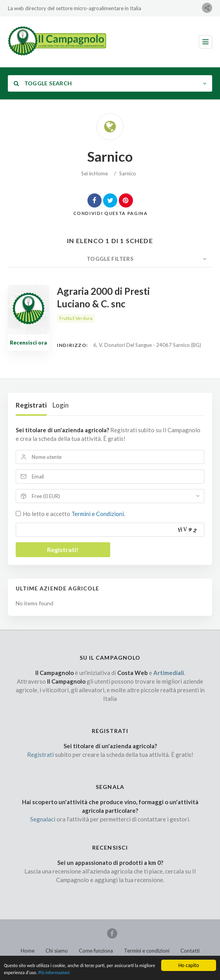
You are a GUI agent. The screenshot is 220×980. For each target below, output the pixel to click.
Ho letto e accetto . (74, 514)
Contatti (190, 951)
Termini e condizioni (147, 951)
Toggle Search (43, 83)
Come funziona (96, 951)
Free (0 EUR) (46, 496)
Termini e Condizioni (98, 514)
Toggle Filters (110, 259)
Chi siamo (57, 951)
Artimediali (169, 673)
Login (61, 405)
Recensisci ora (28, 343)
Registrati (31, 405)
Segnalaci (43, 819)
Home (101, 173)
